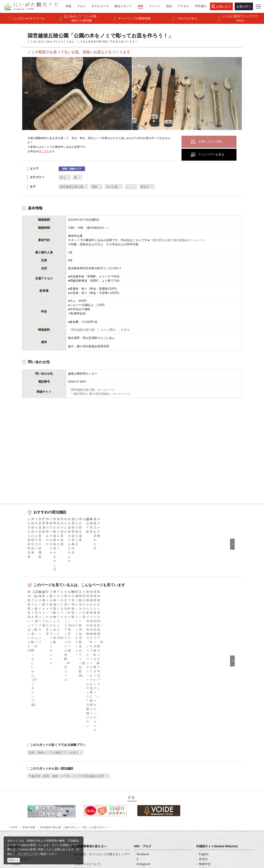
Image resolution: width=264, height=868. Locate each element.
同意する (14, 860)
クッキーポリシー (24, 854)
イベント (18, 770)
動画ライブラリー (86, 780)
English (204, 740)
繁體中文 (205, 755)
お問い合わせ (208, 786)
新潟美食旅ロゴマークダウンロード (98, 795)
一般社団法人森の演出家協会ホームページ (177, 240)
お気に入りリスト (24, 785)
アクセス (18, 780)
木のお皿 (112, 187)
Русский (205, 760)
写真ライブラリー (144, 833)
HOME (14, 713)
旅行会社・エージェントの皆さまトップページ (102, 742)
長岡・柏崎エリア (72, 169)
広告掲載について (86, 765)
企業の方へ (244, 6)
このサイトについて (87, 750)
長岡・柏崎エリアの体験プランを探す (54, 638)
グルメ (16, 750)
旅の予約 (18, 775)
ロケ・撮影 (140, 843)
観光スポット (21, 760)
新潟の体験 (29, 713)
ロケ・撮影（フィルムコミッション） (99, 810)
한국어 (203, 745)
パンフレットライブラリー (92, 785)
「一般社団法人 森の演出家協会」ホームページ (99, 394)
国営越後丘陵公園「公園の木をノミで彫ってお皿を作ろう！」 (76, 713)
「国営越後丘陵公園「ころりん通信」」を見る (99, 330)
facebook (143, 740)
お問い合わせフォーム (215, 843)
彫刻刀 (145, 187)
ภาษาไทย (205, 765)
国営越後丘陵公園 (71, 187)
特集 (15, 740)
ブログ (141, 755)
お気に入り (224, 6)
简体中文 (205, 750)
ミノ (129, 187)
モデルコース (21, 755)
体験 (95, 187)
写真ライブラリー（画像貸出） (95, 775)
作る (63, 177)
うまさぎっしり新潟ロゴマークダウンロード (102, 802)
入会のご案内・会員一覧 (90, 760)
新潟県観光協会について (90, 755)
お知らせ (18, 790)
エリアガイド (21, 745)
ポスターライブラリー (89, 790)
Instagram (143, 750)
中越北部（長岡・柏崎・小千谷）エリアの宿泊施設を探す (67, 662)
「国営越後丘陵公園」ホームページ (91, 390)
